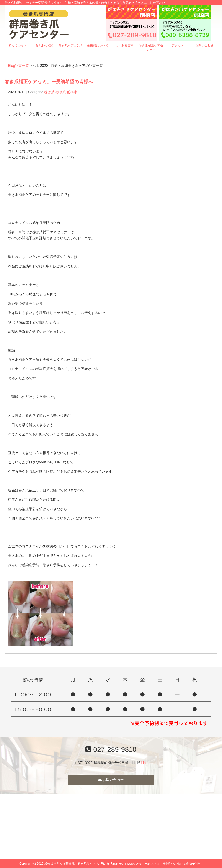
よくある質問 (124, 45)
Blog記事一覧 (18, 66)
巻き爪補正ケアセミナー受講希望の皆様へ (49, 82)
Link (144, 763)
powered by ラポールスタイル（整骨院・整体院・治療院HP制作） (164, 864)
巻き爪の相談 (44, 45)
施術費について (98, 45)
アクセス (178, 45)
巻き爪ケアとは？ (71, 45)
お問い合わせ (204, 45)
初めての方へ (18, 45)
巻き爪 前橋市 (66, 92)
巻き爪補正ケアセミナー (151, 48)
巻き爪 (49, 92)
